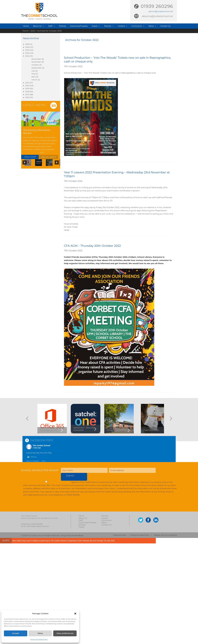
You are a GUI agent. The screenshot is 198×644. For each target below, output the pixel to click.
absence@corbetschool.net (157, 16)
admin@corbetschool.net (161, 11)
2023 (27, 53)
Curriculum (138, 26)
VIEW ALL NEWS (48, 157)
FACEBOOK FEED (42, 541)
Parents (109, 26)
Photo (32, 557)
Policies (63, 26)
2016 (27, 97)
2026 (27, 44)
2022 (27, 56)
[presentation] (41, 606)
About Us (38, 26)
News (152, 26)
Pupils (96, 26)
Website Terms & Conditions (165, 636)
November (36, 62)
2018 (27, 91)
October (35, 65)
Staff (52, 26)
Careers (123, 26)
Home (26, 26)
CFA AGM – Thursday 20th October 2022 (92, 246)
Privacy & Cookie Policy (39, 639)
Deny (40, 633)
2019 (27, 89)
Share (44, 561)
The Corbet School (42, 546)
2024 (28, 50)
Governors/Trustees (79, 26)
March (34, 80)
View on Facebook (33, 561)
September (37, 68)
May (33, 74)
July (33, 71)
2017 (27, 94)
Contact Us (165, 26)
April (34, 77)
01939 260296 (157, 6)
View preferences (65, 633)
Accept (16, 633)
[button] (75, 614)
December (36, 59)
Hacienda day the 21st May (39, 553)
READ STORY (30, 157)
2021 (27, 83)
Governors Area (120, 636)
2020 (28, 86)
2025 (27, 47)
